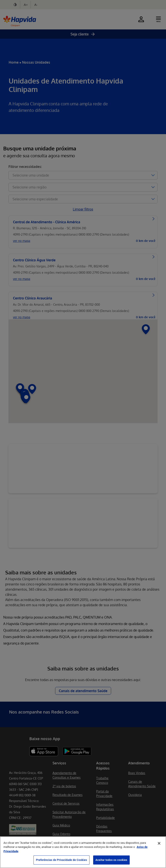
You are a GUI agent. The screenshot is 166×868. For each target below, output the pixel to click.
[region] (83, 852)
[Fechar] (159, 843)
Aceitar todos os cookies (111, 860)
